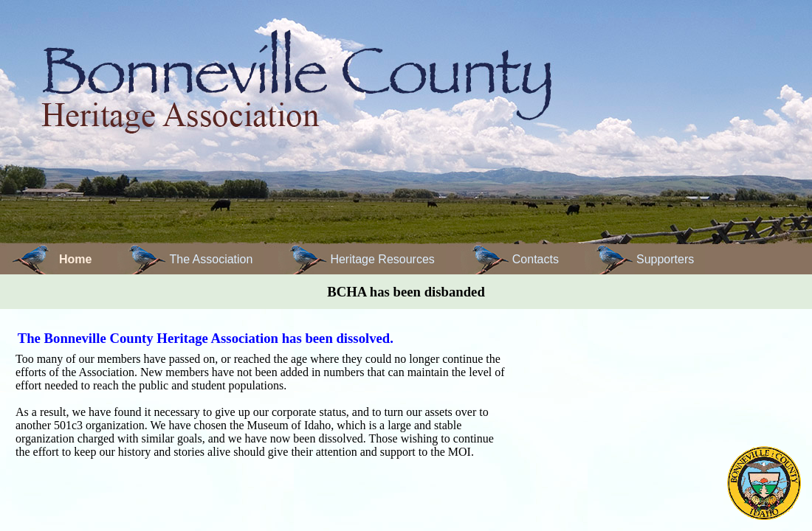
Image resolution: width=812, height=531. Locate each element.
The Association (211, 259)
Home (75, 259)
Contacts (536, 259)
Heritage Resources (382, 259)
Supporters (665, 259)
